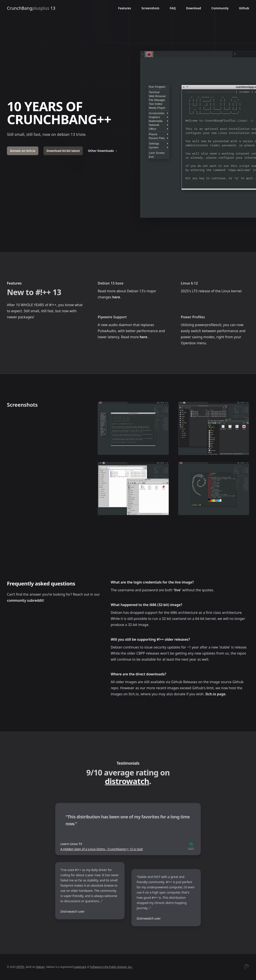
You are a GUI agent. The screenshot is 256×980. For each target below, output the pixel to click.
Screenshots (150, 8)
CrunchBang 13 (31, 8)
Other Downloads (103, 151)
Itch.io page (215, 694)
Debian (40, 967)
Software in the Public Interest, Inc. (111, 967)
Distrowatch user (72, 911)
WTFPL (21, 967)
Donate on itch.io (23, 151)
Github (244, 8)
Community (220, 8)
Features (124, 8)
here (116, 297)
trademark (80, 967)
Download (194, 8)
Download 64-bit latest (63, 151)
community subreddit (25, 600)
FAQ (173, 8)
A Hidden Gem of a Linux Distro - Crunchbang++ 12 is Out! (102, 849)
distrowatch (127, 781)
